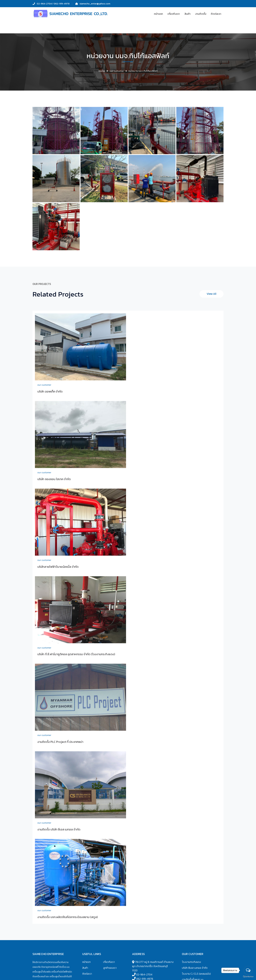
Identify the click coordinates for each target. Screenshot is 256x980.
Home (102, 71)
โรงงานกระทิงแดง (191, 962)
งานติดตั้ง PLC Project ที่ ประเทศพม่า (60, 742)
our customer (117, 71)
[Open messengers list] (248, 970)
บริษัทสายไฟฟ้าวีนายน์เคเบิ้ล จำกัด (58, 567)
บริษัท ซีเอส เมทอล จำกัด (195, 968)
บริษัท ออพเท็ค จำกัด (50, 391)
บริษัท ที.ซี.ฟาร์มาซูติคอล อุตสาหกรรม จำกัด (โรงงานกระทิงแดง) (76, 654)
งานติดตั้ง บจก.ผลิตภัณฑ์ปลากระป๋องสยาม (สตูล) (68, 917)
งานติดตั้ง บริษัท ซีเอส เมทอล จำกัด (59, 829)
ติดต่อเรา (87, 974)
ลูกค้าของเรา (110, 968)
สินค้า (85, 968)
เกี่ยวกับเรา (109, 962)
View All (212, 294)
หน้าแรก (86, 962)
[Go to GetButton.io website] (248, 977)
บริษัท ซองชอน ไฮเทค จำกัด (54, 479)
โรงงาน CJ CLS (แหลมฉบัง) (196, 974)
